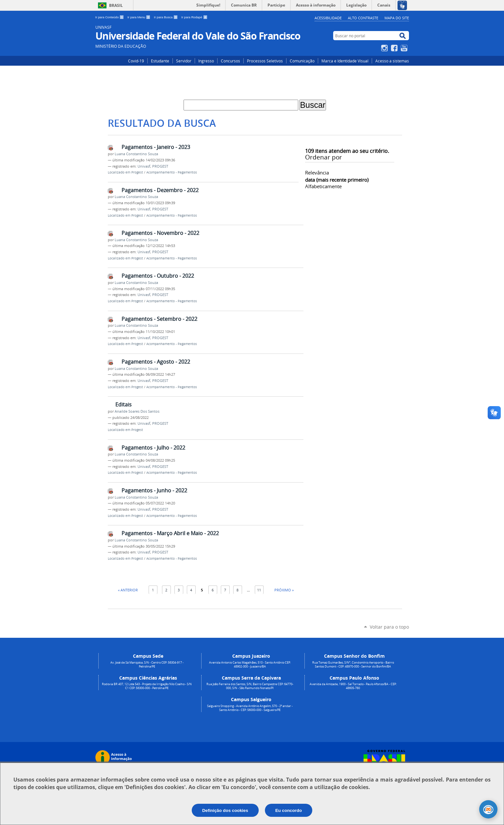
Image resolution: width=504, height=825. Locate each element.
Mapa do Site (397, 18)
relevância (317, 173)
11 (259, 590)
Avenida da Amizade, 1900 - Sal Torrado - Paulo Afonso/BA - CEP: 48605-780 (353, 686)
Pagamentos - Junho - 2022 (154, 490)
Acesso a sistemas (392, 61)
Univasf (144, 166)
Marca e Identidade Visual (345, 61)
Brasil (116, 5)
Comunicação (302, 61)
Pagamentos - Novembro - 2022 (160, 233)
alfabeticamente (323, 186)
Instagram (385, 48)
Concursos (230, 61)
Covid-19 (136, 61)
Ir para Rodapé (194, 17)
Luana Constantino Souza (136, 154)
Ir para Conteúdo (110, 17)
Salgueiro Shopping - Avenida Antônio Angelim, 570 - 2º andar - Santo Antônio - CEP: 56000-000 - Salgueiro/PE (250, 708)
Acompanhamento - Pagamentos (172, 172)
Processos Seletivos (265, 61)
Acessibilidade (328, 18)
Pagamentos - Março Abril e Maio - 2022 (170, 533)
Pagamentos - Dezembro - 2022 (160, 190)
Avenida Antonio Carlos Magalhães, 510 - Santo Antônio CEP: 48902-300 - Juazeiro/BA (250, 665)
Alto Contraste (363, 18)
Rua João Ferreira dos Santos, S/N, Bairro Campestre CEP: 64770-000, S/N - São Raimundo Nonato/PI (250, 686)
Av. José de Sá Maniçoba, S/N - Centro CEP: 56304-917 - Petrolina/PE (147, 665)
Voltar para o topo (389, 627)
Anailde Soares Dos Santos (137, 411)
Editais (123, 404)
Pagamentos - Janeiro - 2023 (156, 147)
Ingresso (206, 61)
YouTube (405, 48)
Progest (137, 172)
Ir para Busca (166, 17)
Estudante (160, 61)
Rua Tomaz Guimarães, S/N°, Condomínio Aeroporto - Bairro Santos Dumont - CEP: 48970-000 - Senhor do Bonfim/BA (353, 665)
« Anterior (128, 590)
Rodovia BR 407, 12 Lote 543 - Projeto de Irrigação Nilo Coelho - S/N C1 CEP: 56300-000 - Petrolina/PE (147, 686)
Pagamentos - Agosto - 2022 (156, 362)
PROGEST (160, 166)
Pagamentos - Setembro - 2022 (159, 319)
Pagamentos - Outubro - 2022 (158, 276)
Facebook (395, 48)
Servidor (184, 61)
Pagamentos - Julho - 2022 (153, 448)
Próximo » (284, 590)
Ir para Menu (139, 17)
